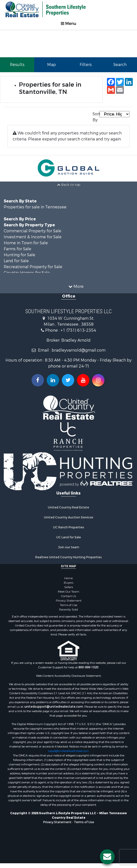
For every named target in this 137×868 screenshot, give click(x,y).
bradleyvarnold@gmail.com (79, 350)
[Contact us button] (107, 857)
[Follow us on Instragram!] (98, 380)
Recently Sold (68, 610)
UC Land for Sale (69, 537)
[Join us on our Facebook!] (38, 380)
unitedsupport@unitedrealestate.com (54, 707)
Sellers (69, 587)
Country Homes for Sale (27, 273)
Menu (68, 24)
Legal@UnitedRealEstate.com (68, 751)
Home (68, 578)
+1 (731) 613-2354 (78, 330)
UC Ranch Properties (69, 527)
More (76, 286)
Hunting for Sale (19, 255)
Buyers (68, 583)
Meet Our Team (68, 592)
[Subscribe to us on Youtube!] (83, 380)
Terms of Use (68, 605)
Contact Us (68, 596)
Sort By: (96, 117)
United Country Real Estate (68, 507)
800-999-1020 (88, 667)
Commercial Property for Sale (33, 231)
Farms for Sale (17, 249)
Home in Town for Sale (26, 243)
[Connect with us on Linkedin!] (53, 380)
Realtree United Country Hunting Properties (68, 557)
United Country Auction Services (69, 517)
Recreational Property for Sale (33, 267)
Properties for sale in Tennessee (35, 207)
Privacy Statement (69, 601)
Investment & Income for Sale (33, 237)
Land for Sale (16, 261)
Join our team (69, 547)
